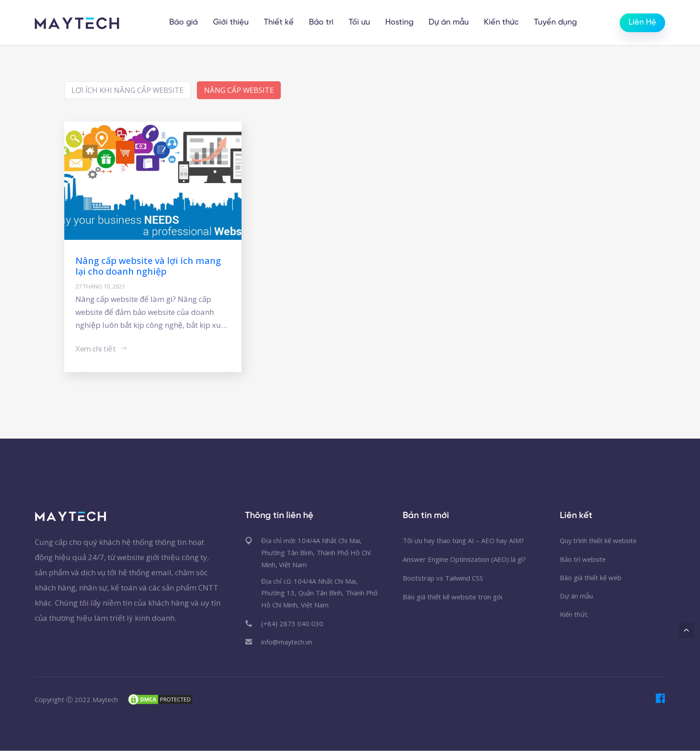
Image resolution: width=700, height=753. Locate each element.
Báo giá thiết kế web (591, 579)
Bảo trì (322, 23)
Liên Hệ (642, 23)
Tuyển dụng (556, 23)
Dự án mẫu (450, 23)
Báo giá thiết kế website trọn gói (452, 598)
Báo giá (184, 23)
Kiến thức (502, 23)
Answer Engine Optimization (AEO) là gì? (464, 560)
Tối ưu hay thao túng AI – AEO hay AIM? (463, 541)
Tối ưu (360, 23)
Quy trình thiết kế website (599, 541)
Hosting (400, 23)
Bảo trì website (583, 560)
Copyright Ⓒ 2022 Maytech (77, 701)
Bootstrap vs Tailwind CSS (443, 579)
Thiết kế (280, 23)
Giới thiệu (232, 23)
